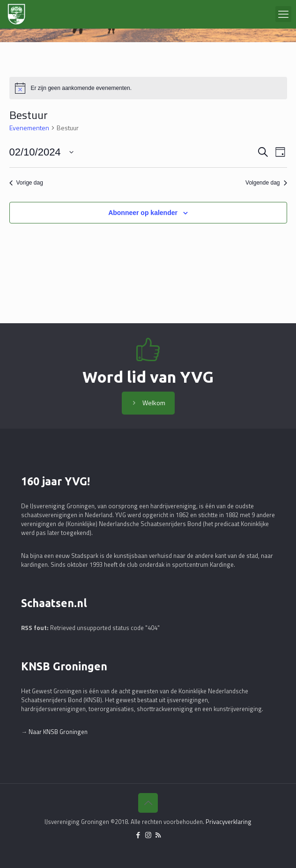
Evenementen (29, 128)
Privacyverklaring (229, 822)
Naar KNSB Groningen (58, 732)
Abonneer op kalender (143, 213)
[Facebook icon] (138, 835)
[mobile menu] (283, 14)
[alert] (148, 88)
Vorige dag (26, 183)
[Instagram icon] (148, 835)
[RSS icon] (158, 835)
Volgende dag (266, 183)
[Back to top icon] (148, 803)
